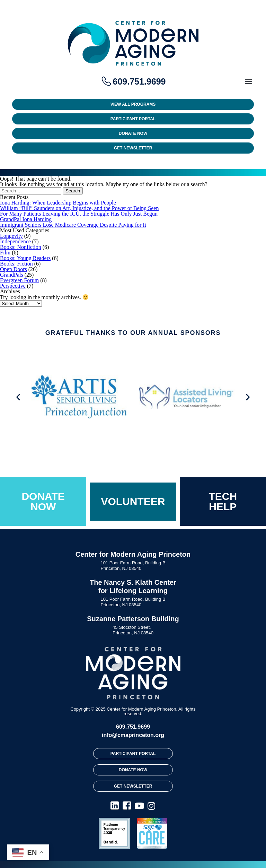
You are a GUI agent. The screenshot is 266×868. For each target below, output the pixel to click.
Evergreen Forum (19, 280)
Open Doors (14, 269)
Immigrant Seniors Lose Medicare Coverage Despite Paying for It (73, 225)
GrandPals (12, 275)
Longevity (11, 236)
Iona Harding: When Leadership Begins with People (58, 203)
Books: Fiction (16, 264)
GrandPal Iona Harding (26, 219)
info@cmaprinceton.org (133, 735)
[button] (248, 81)
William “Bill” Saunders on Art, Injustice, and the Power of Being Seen (79, 208)
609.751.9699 (133, 727)
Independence (15, 241)
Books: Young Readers (25, 258)
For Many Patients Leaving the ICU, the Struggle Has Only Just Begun (79, 214)
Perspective (13, 286)
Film (5, 253)
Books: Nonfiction (21, 247)
